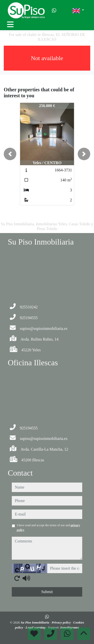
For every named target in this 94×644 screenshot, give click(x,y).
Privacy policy (62, 622)
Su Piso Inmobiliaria (35, 622)
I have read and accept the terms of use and (48, 527)
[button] (10, 154)
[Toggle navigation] (10, 24)
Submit (47, 592)
